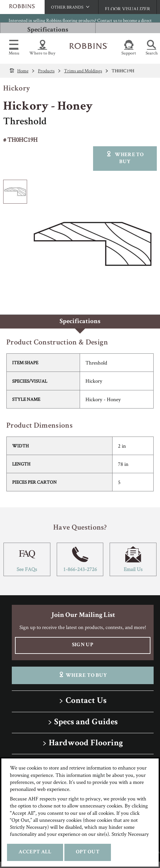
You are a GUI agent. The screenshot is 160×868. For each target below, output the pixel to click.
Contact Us (86, 701)
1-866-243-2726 (80, 559)
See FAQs (27, 559)
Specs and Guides (86, 723)
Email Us (133, 559)
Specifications (48, 30)
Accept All (35, 852)
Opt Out (88, 852)
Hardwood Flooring (86, 744)
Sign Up (83, 645)
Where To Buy (83, 675)
